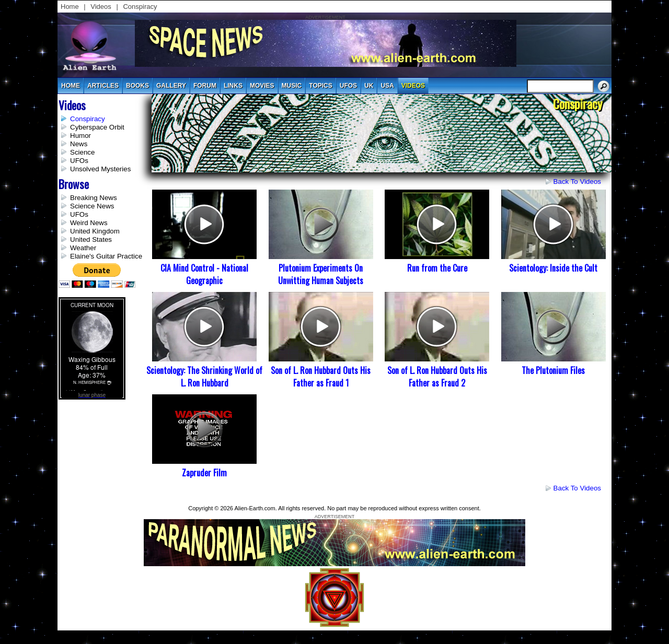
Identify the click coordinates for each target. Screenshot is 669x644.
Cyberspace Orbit (97, 127)
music (292, 86)
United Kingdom (95, 231)
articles (103, 86)
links (233, 86)
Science (82, 152)
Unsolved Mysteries (100, 169)
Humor (80, 136)
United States (91, 239)
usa (387, 86)
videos (413, 86)
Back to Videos (577, 182)
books (137, 86)
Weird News (89, 223)
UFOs (348, 86)
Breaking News (94, 198)
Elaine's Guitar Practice (106, 256)
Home (70, 7)
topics (320, 86)
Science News (92, 206)
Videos (101, 7)
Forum (205, 86)
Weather (83, 248)
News (79, 144)
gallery (171, 86)
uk (369, 86)
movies (262, 86)
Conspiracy (140, 7)
